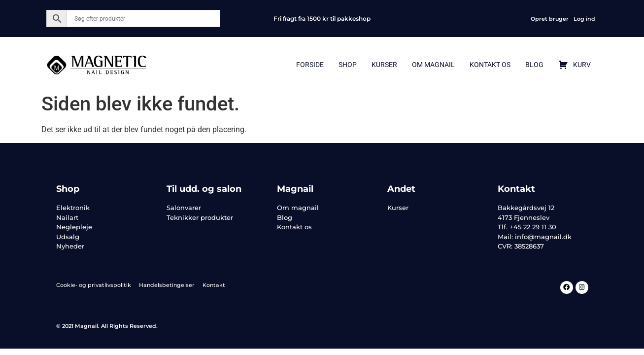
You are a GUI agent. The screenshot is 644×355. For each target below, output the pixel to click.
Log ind (584, 19)
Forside (310, 65)
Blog (534, 65)
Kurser (384, 65)
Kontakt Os (490, 65)
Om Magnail (433, 65)
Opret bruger (550, 19)
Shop (348, 65)
